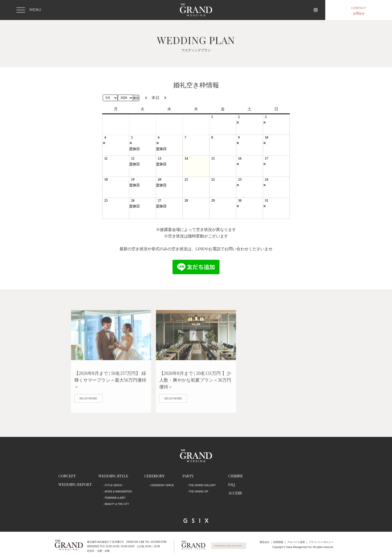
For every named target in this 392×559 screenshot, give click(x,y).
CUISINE (236, 476)
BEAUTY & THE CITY (117, 504)
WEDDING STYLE (113, 476)
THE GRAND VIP (198, 492)
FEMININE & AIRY (115, 498)
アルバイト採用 (296, 542)
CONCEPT (67, 476)
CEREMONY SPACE (162, 485)
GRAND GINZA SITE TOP (232, 546)
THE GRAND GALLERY (202, 485)
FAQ (232, 484)
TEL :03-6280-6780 (156, 542)
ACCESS (235, 493)
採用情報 (278, 542)
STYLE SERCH (113, 485)
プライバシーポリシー (321, 542)
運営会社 (264, 542)
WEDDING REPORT (75, 484)
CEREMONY (154, 476)
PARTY (188, 476)
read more (88, 402)
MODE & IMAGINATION (118, 492)
